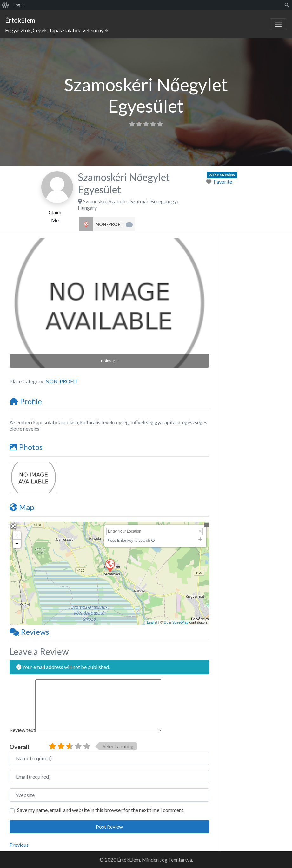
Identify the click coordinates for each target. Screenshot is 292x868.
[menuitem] (6, 5)
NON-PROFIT (114, 224)
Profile (26, 401)
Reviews (29, 632)
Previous (19, 845)
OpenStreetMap (176, 622)
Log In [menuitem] (19, 5)
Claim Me (55, 216)
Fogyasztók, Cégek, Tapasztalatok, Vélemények (57, 30)
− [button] (17, 544)
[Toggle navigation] (278, 24)
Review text (22, 730)
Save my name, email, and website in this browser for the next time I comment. (101, 810)
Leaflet (152, 622)
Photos (26, 447)
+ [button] (17, 535)
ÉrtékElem (20, 20)
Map (22, 507)
